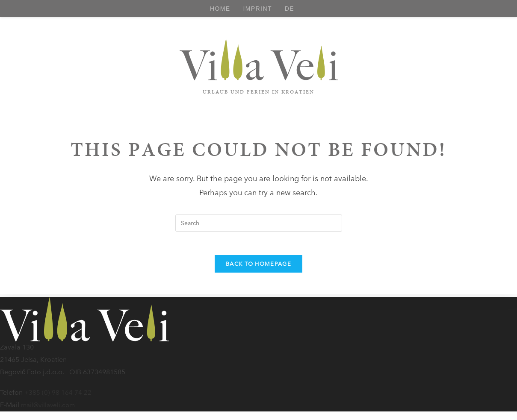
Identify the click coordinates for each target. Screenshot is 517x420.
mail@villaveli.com (50, 405)
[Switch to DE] (290, 9)
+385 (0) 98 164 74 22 (58, 392)
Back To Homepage (258, 266)
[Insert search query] (259, 223)
